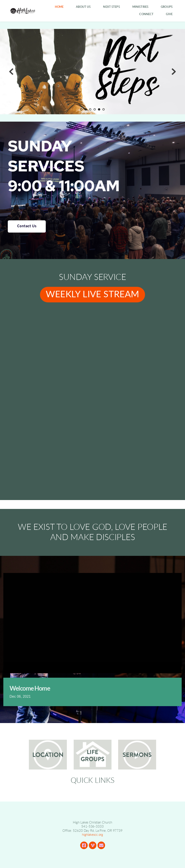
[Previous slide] (11, 72)
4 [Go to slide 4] (95, 109)
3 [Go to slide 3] (90, 109)
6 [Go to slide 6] (104, 109)
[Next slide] (174, 72)
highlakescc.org (93, 835)
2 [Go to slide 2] (86, 109)
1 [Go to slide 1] (82, 109)
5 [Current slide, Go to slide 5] (99, 109)
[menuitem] (59, 7)
